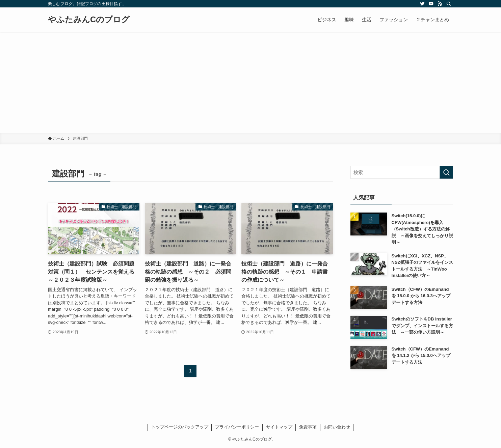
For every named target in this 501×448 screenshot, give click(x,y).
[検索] (449, 4)
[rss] (440, 4)
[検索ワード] (402, 172)
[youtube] (431, 4)
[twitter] (422, 4)
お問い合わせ (337, 427)
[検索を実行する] (446, 172)
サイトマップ (279, 427)
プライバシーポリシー (237, 427)
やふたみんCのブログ (89, 20)
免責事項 (308, 427)
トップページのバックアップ (180, 427)
